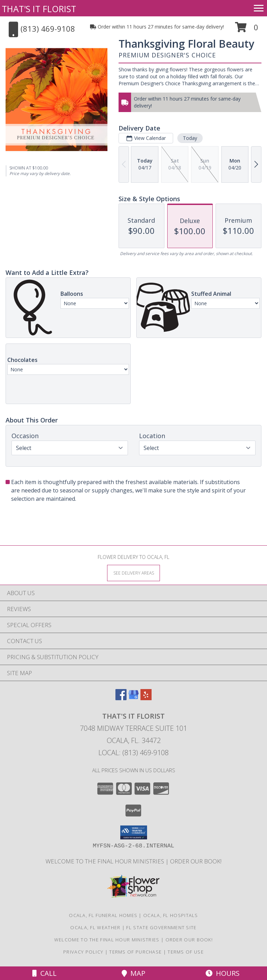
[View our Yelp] (146, 698)
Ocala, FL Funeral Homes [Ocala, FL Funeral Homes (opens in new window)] (103, 915)
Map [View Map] (133, 973)
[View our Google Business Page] (133, 698)
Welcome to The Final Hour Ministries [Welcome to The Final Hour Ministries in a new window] (106, 861)
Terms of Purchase (135, 952)
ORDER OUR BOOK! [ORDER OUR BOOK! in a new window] (196, 861)
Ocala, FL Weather (95, 927)
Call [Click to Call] (44, 973)
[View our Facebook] (121, 698)
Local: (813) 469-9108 (133, 753)
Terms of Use (186, 952)
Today (190, 138)
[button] (247, 30)
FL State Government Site (161, 927)
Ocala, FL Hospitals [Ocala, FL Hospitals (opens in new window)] (171, 915)
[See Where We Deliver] (133, 573)
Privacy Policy (83, 952)
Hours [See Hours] (222, 973)
